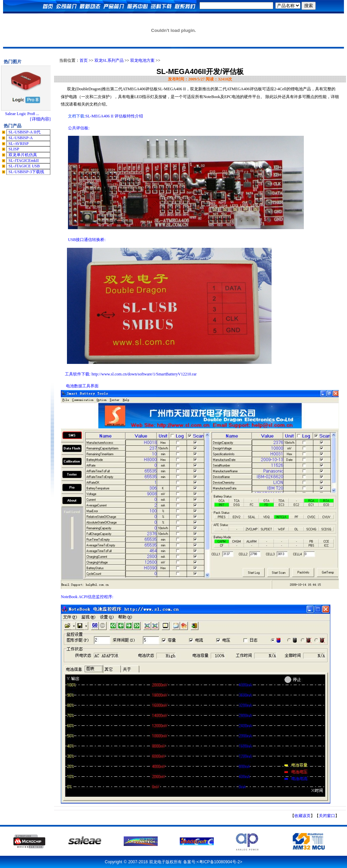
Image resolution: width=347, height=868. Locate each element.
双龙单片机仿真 (23, 155)
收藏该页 (302, 816)
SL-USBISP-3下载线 (26, 172)
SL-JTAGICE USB (24, 166)
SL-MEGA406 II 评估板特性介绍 (114, 116)
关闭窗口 (327, 816)
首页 (84, 60)
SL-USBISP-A (21, 138)
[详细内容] (40, 119)
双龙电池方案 (142, 60)
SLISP (14, 149)
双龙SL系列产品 (109, 60)
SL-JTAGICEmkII (24, 161)
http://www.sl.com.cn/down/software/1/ (144, 374)
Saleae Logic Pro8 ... (22, 114)
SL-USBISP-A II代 (24, 132)
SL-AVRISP (19, 144)
